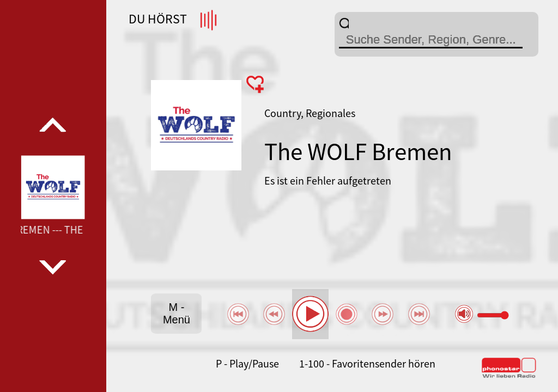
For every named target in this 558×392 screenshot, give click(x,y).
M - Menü (177, 313)
